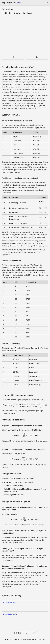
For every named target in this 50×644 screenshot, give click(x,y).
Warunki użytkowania (29, 640)
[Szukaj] (47, 3)
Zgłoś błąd (41, 640)
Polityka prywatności (12, 640)
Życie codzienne (7, 9)
